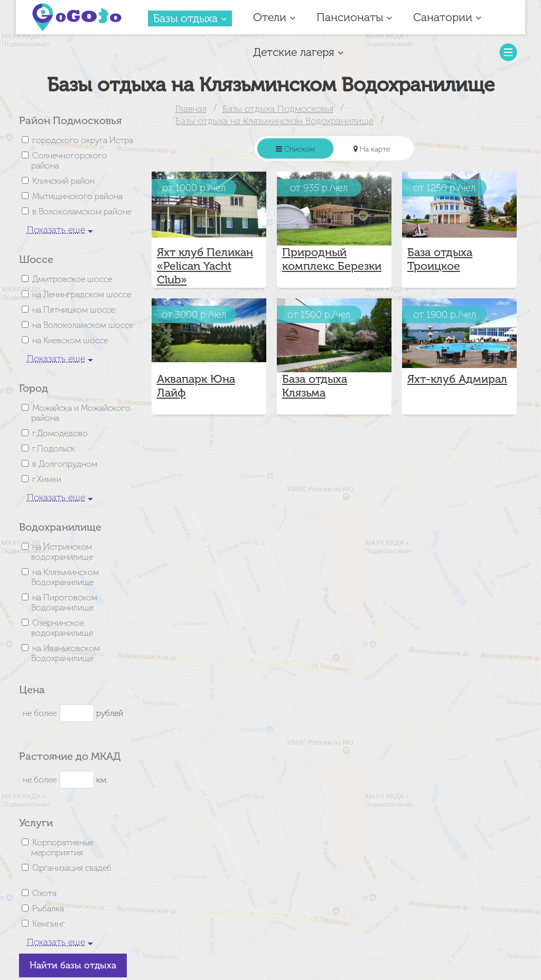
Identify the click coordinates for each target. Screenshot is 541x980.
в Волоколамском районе (82, 211)
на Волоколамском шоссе (83, 325)
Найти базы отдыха (73, 965)
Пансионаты (354, 17)
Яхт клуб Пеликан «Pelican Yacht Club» (205, 266)
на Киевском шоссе (70, 340)
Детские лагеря (298, 52)
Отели (274, 17)
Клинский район (63, 181)
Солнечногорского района (69, 161)
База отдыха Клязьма (315, 386)
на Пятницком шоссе (73, 310)
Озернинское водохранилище (62, 628)
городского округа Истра (83, 140)
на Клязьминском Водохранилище (65, 577)
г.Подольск (54, 449)
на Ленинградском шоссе (82, 294)
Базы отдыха (190, 18)
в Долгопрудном (65, 464)
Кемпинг (49, 924)
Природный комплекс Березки (332, 259)
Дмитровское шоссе (72, 279)
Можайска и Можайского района (81, 413)
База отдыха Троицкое (440, 259)
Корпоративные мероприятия (62, 847)
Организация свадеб (72, 868)
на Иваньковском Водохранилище (66, 653)
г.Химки (47, 479)
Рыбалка (48, 908)
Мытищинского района (77, 196)
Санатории (447, 17)
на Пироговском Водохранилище (64, 602)
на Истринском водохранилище (62, 552)
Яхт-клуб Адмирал (457, 379)
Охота (44, 893)
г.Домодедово (60, 433)
